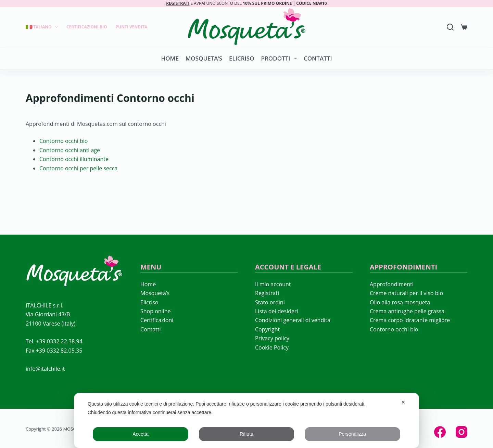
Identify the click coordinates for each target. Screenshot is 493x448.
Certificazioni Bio (87, 27)
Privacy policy (272, 338)
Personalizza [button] (352, 434)
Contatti (318, 58)
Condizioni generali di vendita (293, 320)
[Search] (450, 27)
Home (170, 58)
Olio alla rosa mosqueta (400, 302)
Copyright (267, 329)
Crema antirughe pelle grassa (407, 311)
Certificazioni (157, 320)
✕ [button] (403, 402)
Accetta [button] (141, 434)
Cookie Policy (272, 347)
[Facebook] (440, 432)
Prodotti (280, 58)
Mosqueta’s (204, 58)
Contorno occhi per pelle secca (78, 168)
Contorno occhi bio (64, 141)
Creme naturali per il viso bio (406, 293)
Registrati (267, 293)
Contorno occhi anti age (70, 150)
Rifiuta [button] (246, 434)
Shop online (155, 311)
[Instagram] (462, 432)
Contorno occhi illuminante (74, 159)
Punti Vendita (132, 27)
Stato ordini (270, 302)
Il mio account (273, 284)
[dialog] (246, 420)
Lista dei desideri (277, 311)
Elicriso (242, 58)
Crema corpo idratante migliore (410, 320)
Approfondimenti (392, 284)
